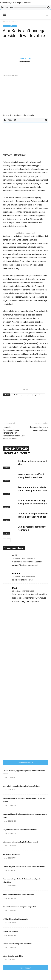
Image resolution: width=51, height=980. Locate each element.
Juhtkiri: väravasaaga (10, 931)
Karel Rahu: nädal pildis (11, 854)
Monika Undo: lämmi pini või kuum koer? (17, 944)
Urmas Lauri (26, 58)
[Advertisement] (23, 694)
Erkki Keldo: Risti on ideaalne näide (15, 919)
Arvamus (14, 22)
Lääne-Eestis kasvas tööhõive (13, 956)
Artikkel (6, 468)
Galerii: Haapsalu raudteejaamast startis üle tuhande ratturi (24, 867)
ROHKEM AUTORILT (17, 453)
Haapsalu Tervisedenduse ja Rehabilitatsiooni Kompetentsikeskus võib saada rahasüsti (14, 433)
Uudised (14, 26)
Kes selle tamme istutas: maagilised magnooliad (19, 907)
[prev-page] (4, 540)
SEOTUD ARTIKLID (16, 449)
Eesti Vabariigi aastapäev (21, 395)
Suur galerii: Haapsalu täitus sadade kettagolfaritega (21, 786)
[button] (47, 15)
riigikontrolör (39, 395)
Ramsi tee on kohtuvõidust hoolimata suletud (18, 894)
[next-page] (9, 540)
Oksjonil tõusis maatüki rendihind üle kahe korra (20, 830)
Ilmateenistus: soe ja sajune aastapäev (39, 429)
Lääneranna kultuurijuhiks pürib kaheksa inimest (20, 842)
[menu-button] (5, 15)
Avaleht (6, 22)
